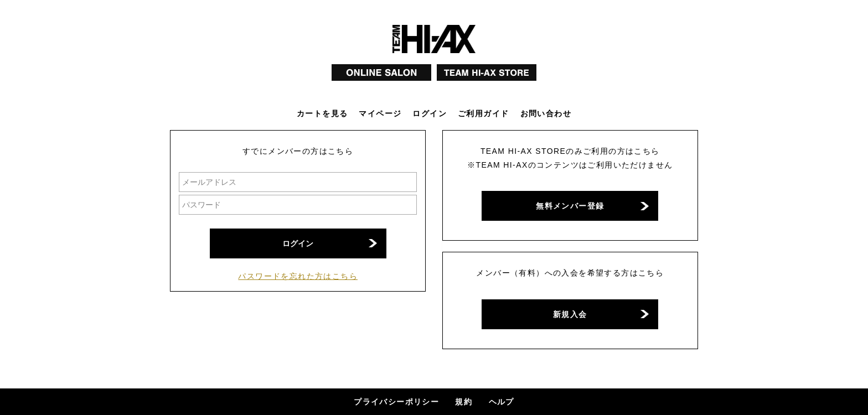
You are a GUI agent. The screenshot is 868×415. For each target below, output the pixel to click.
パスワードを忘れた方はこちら (298, 276)
